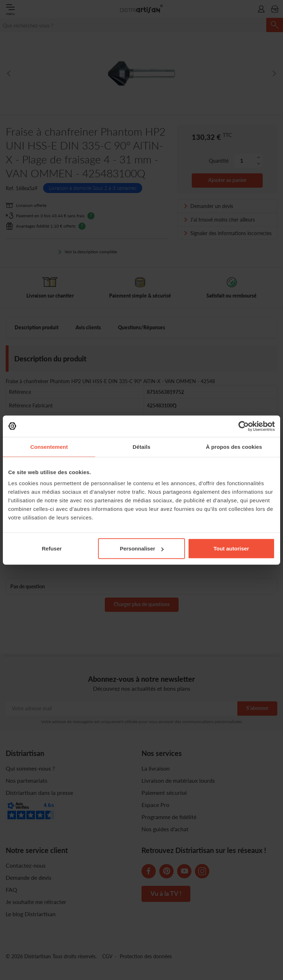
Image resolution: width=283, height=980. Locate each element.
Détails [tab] (141, 446)
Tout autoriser (231, 549)
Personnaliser (142, 549)
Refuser (52, 549)
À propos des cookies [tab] (234, 446)
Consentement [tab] (49, 446)
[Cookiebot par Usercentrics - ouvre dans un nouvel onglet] (244, 426)
